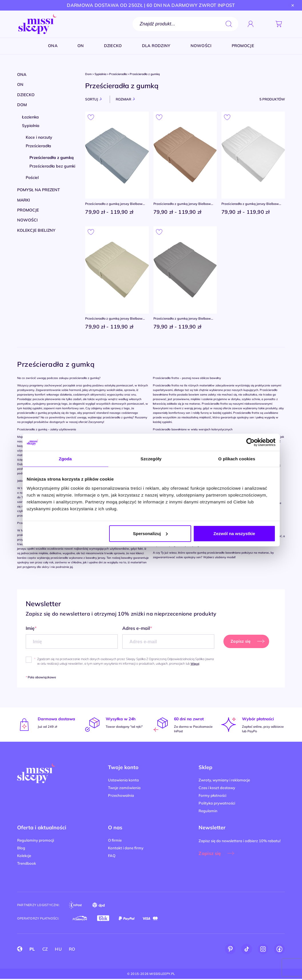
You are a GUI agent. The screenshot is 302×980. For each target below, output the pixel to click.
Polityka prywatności (217, 804)
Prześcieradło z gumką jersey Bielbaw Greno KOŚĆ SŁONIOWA (116, 319)
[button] (265, 24)
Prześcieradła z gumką (52, 158)
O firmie (115, 841)
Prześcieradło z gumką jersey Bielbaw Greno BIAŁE (252, 204)
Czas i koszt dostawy (217, 789)
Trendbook (27, 864)
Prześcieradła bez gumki (52, 166)
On (20, 84)
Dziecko (26, 95)
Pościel (32, 178)
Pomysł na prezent (39, 190)
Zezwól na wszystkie (234, 533)
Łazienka (30, 117)
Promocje (28, 210)
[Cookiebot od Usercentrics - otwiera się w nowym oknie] (250, 442)
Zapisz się (210, 854)
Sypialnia (31, 126)
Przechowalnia (121, 796)
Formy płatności (212, 796)
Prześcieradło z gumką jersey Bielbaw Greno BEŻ (184, 204)
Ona (22, 74)
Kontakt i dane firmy (126, 849)
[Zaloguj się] (251, 24)
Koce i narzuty (39, 137)
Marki (24, 200)
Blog (21, 849)
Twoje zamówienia (124, 789)
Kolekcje (24, 856)
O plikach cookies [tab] (237, 459)
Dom (22, 105)
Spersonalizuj (150, 533)
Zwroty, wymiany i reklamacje (224, 781)
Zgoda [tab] (65, 459)
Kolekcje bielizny (36, 230)
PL (32, 950)
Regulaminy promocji (36, 841)
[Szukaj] (185, 24)
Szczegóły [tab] (151, 459)
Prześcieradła (38, 146)
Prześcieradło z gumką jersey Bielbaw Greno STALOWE (184, 319)
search (229, 24)
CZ (45, 950)
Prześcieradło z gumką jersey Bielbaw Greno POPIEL (116, 204)
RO (72, 950)
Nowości (27, 220)
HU (58, 950)
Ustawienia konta (123, 781)
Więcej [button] (195, 665)
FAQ (112, 856)
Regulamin (208, 812)
